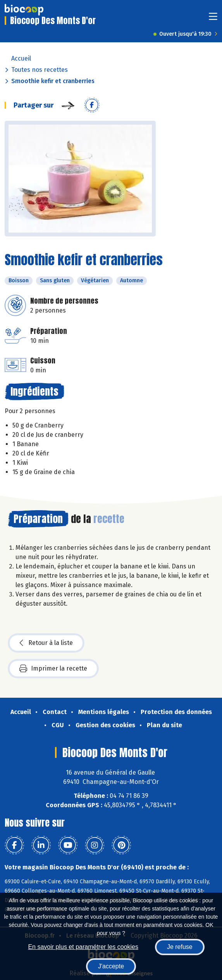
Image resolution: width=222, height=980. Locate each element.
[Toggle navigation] (213, 19)
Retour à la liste (46, 643)
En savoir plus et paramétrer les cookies (83, 947)
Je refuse (180, 947)
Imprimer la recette (53, 669)
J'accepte (111, 966)
